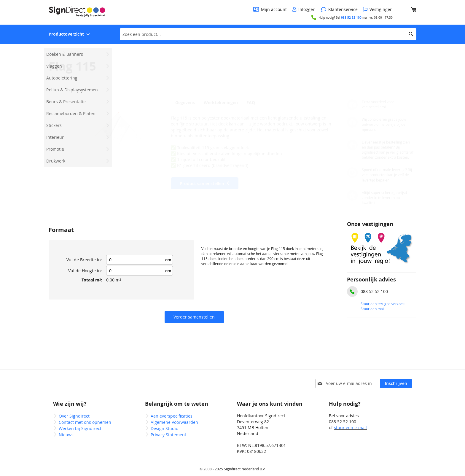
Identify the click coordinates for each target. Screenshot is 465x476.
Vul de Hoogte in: (85, 271)
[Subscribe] (396, 383)
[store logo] (77, 12)
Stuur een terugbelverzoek (383, 304)
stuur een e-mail (350, 428)
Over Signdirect (74, 416)
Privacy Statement (168, 435)
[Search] (411, 34)
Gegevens (185, 103)
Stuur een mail (373, 309)
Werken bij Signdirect (80, 428)
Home (54, 52)
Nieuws (66, 435)
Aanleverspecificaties (172, 416)
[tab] (187, 102)
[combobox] (268, 34)
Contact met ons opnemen (85, 422)
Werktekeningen (221, 103)
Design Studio (164, 428)
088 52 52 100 (351, 17)
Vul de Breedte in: (84, 260)
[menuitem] (69, 34)
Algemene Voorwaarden (174, 422)
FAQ (253, 103)
